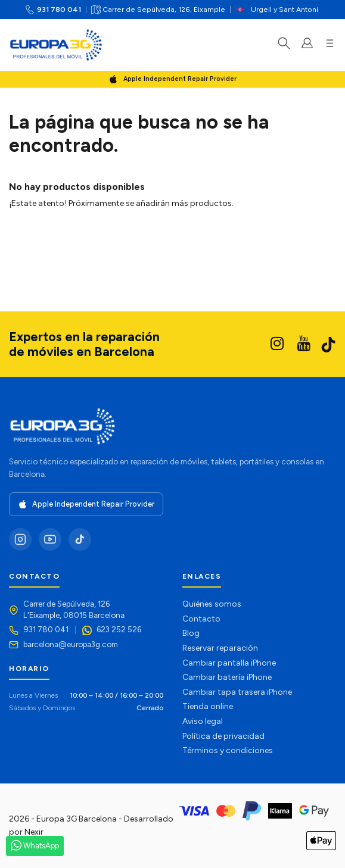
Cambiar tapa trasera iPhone (237, 692)
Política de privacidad (223, 736)
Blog (191, 633)
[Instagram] (20, 539)
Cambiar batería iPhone (227, 677)
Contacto (201, 619)
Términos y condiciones (228, 750)
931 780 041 (59, 9)
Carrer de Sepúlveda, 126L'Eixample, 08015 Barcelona (74, 609)
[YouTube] (50, 539)
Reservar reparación (220, 648)
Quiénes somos (212, 604)
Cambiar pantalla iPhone (229, 663)
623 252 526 (119, 629)
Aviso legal (203, 721)
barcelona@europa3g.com (71, 644)
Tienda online (208, 706)
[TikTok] (80, 539)
